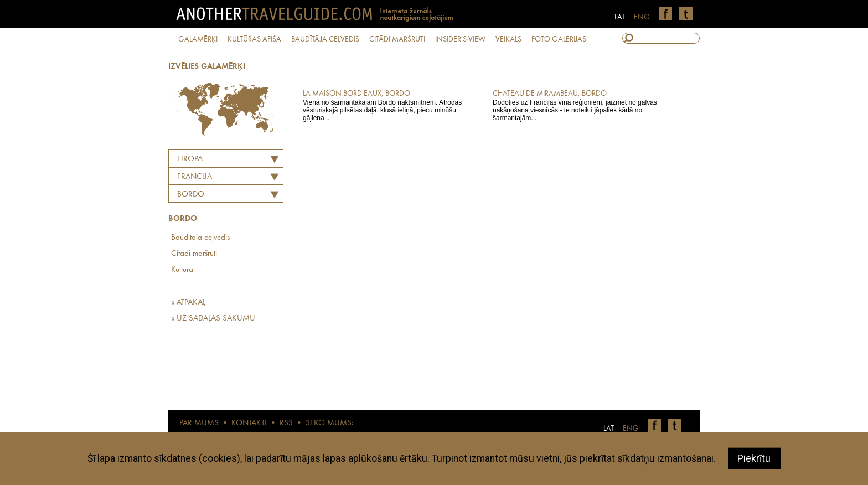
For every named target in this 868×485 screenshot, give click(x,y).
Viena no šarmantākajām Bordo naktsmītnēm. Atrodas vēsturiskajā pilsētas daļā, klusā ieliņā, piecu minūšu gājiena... (390, 105)
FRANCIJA (195, 177)
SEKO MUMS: (329, 423)
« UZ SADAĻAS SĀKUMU (213, 319)
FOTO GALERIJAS (559, 39)
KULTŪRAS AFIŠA (254, 39)
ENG (642, 17)
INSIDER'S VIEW (460, 39)
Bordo (191, 195)
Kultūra (182, 270)
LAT (620, 17)
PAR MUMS (199, 423)
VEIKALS (508, 39)
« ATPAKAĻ (188, 303)
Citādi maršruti (194, 254)
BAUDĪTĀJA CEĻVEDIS (325, 39)
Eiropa (190, 159)
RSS (286, 423)
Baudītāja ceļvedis (200, 238)
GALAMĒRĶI (198, 39)
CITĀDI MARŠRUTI (397, 39)
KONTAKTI (249, 423)
